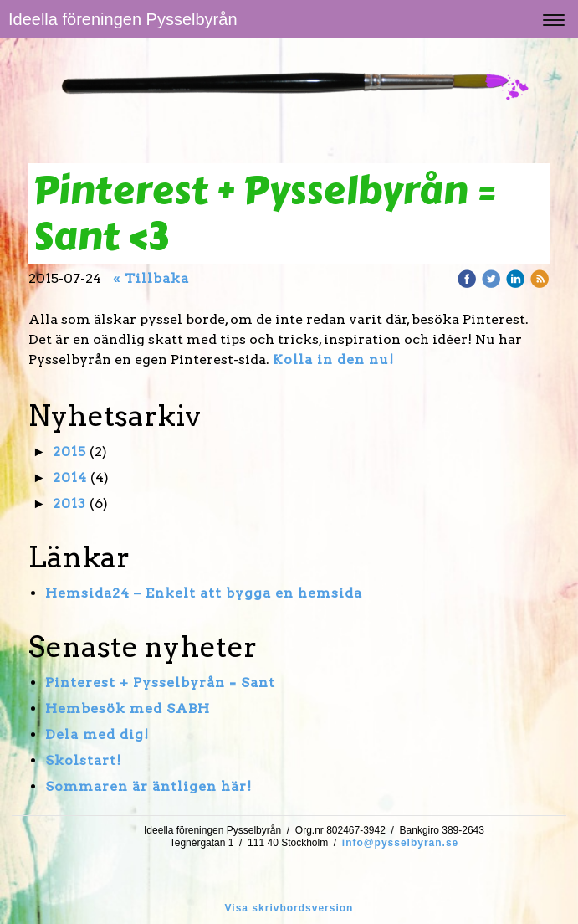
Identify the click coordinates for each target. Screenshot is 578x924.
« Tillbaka (151, 278)
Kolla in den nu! (333, 359)
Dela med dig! (97, 734)
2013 (69, 503)
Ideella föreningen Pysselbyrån (123, 19)
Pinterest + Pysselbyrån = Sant (160, 683)
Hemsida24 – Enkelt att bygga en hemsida (204, 593)
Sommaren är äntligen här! (148, 786)
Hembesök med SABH (128, 708)
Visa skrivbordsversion (289, 908)
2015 (69, 452)
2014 (70, 477)
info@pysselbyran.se (400, 843)
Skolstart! (83, 760)
